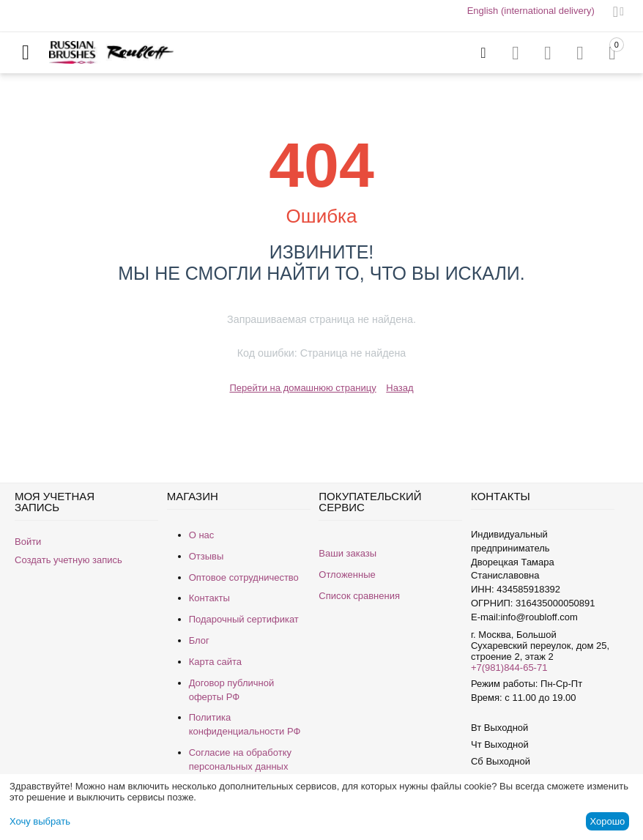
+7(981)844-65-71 (509, 668)
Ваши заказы (347, 553)
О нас (202, 535)
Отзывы (207, 556)
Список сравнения (359, 596)
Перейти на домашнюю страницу (302, 388)
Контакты (209, 598)
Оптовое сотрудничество (244, 577)
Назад (399, 388)
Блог (199, 640)
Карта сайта (215, 662)
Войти (28, 542)
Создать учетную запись (68, 560)
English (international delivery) (531, 11)
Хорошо (607, 821)
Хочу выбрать (40, 821)
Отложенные (347, 575)
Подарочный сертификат (244, 619)
